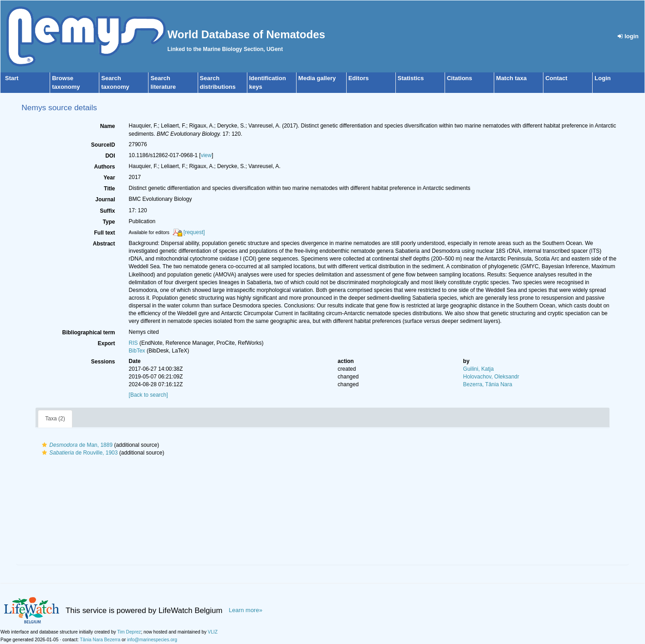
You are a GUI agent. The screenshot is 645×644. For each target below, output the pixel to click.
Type (109, 222)
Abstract (104, 244)
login (628, 36)
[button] (44, 445)
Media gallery (317, 78)
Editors (359, 78)
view (206, 155)
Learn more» (246, 610)
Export (107, 343)
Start (12, 78)
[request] (194, 232)
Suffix (107, 211)
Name (108, 126)
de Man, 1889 (76, 445)
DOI (110, 156)
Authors (105, 167)
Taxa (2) (55, 419)
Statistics (411, 78)
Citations (460, 78)
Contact (556, 78)
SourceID (103, 145)
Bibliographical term (89, 332)
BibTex (137, 351)
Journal (105, 199)
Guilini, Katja (479, 369)
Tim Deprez (129, 632)
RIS (133, 343)
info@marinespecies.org (152, 640)
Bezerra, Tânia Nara (488, 384)
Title (109, 189)
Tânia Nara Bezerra (100, 640)
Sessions (103, 362)
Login (602, 78)
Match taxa (511, 78)
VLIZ (213, 632)
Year (109, 178)
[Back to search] (148, 395)
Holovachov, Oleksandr (491, 377)
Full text (105, 233)
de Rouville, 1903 (79, 453)
